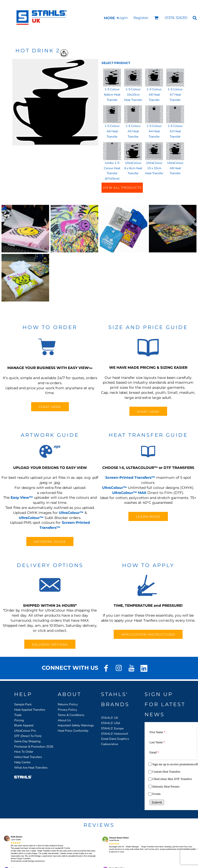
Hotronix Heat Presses (166, 787)
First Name (158, 732)
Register (141, 18)
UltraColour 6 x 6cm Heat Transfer (133, 168)
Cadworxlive (110, 744)
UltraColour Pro (25, 731)
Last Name (157, 742)
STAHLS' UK (110, 718)
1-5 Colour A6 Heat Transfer (112, 131)
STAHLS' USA (111, 723)
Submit (157, 802)
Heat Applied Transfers (30, 710)
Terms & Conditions (71, 715)
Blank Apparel (24, 725)
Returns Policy (68, 704)
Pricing (19, 720)
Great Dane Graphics (115, 739)
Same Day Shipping (27, 741)
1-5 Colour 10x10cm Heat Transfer (133, 95)
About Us (64, 720)
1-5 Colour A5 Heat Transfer (133, 131)
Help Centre (22, 762)
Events (157, 794)
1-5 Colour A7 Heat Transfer (175, 95)
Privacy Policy (67, 710)
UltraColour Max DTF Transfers (172, 779)
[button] (156, 18)
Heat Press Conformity (73, 731)
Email (154, 752)
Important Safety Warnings (76, 725)
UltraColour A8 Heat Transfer (175, 168)
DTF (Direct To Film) (28, 736)
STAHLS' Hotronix (113, 734)
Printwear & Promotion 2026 (34, 747)
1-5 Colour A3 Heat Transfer (175, 131)
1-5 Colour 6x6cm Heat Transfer (112, 95)
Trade (18, 715)
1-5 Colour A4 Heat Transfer (154, 131)
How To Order (24, 752)
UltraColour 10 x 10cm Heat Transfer (154, 168)
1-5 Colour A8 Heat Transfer (154, 95)
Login (123, 18)
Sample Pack (23, 704)
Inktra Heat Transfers (28, 757)
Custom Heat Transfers (166, 772)
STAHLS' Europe (112, 728)
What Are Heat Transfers (31, 768)
